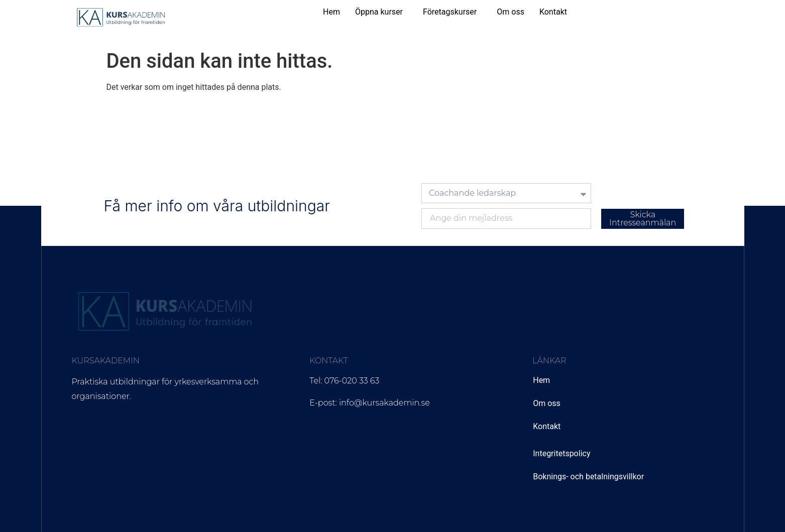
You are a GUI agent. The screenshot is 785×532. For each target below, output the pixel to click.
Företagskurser (450, 12)
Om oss (511, 12)
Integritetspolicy (562, 453)
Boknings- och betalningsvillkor (588, 477)
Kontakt (553, 12)
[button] (381, 12)
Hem (331, 12)
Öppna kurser (379, 12)
